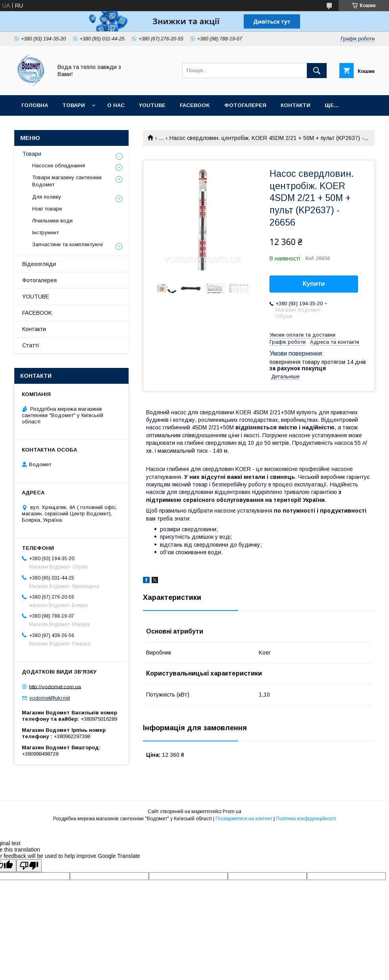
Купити (314, 284)
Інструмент (45, 233)
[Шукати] (317, 71)
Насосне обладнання (59, 166)
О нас (116, 105)
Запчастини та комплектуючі (67, 244)
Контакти (296, 105)
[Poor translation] (29, 866)
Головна (35, 105)
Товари (74, 105)
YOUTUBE (152, 105)
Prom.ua (232, 812)
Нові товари (47, 209)
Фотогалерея (245, 105)
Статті (31, 345)
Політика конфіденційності (306, 819)
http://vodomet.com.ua (55, 686)
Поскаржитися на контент (244, 819)
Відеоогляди (39, 264)
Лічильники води (52, 221)
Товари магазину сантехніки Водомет (67, 181)
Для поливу (47, 197)
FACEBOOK (195, 105)
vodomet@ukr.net (50, 698)
